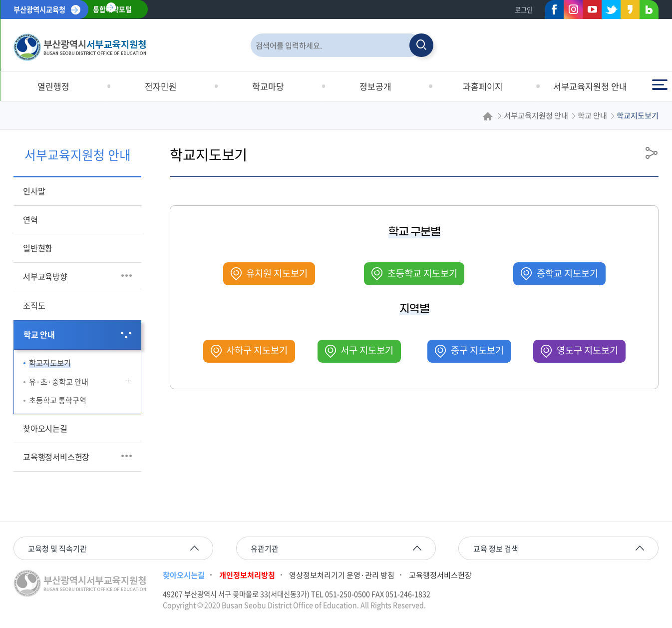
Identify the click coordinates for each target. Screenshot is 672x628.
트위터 (608, 11)
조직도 (34, 305)
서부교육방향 (45, 276)
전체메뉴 (660, 85)
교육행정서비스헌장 (56, 457)
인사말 (34, 191)
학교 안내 (39, 334)
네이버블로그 (646, 11)
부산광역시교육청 (39, 9)
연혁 (30, 219)
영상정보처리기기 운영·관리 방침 (342, 575)
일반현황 (38, 248)
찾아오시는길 (45, 428)
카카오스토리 (627, 11)
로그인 (524, 10)
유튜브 (592, 9)
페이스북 (551, 11)
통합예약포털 (112, 9)
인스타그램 (573, 9)
